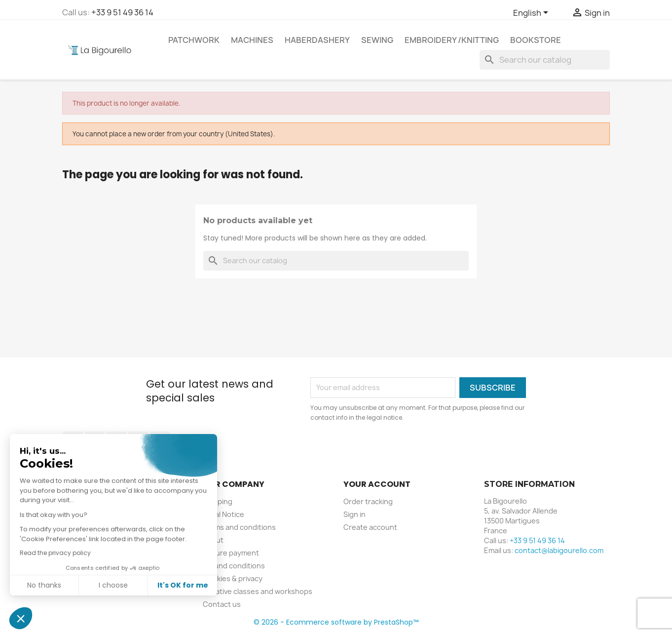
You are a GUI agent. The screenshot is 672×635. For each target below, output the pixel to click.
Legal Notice (224, 514)
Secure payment (231, 553)
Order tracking (368, 501)
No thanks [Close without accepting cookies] (44, 585)
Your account (377, 484)
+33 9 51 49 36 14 (122, 12)
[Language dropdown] (532, 13)
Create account (370, 527)
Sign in (355, 514)
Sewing (377, 40)
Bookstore (536, 40)
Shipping (218, 501)
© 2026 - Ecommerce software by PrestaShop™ (336, 622)
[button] (21, 618)
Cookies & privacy (233, 578)
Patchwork (194, 40)
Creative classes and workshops (258, 591)
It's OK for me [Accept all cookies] (182, 585)
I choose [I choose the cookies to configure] (113, 585)
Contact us (222, 604)
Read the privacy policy (55, 553)
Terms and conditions (239, 527)
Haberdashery (317, 40)
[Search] (545, 60)
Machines (252, 40)
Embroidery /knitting (452, 40)
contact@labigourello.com (559, 550)
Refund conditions (234, 566)
